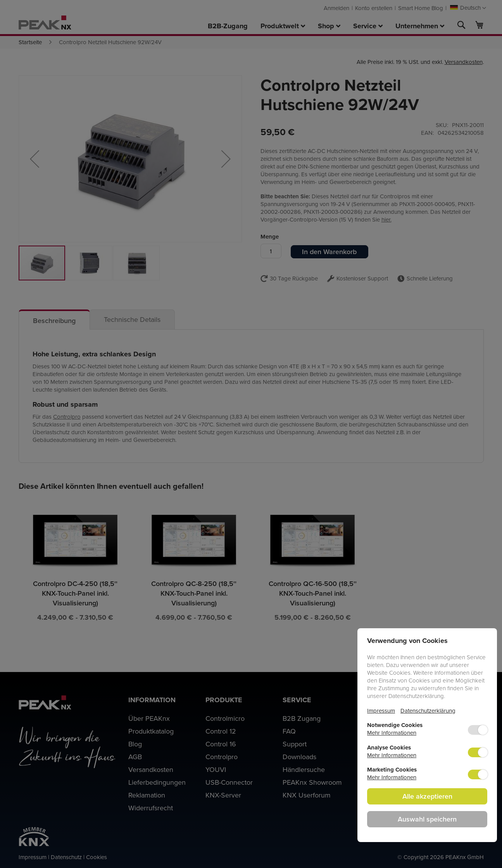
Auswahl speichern (427, 819)
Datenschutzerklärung (428, 711)
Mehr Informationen (392, 733)
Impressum (381, 711)
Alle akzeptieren (427, 796)
